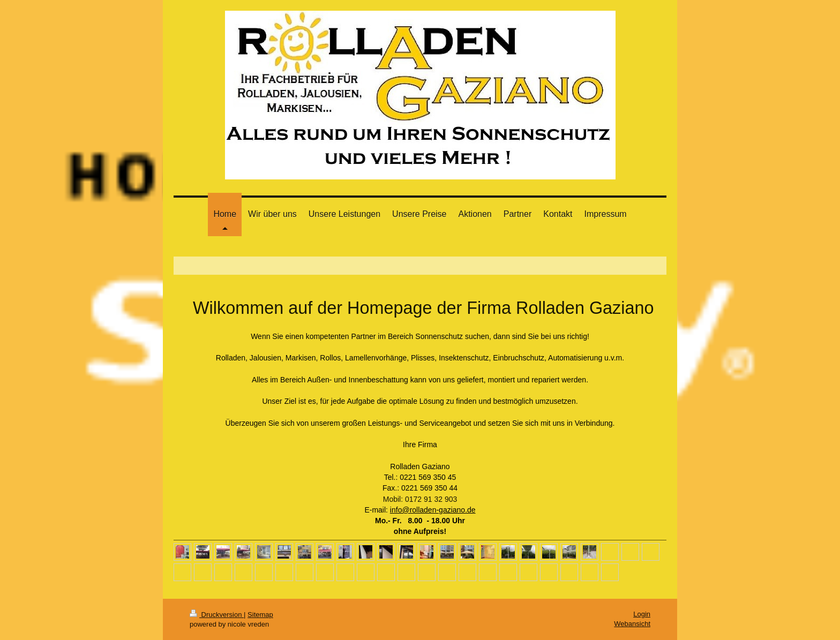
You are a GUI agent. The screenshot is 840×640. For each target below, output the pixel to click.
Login (642, 614)
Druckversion (217, 615)
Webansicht (632, 624)
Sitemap (260, 615)
